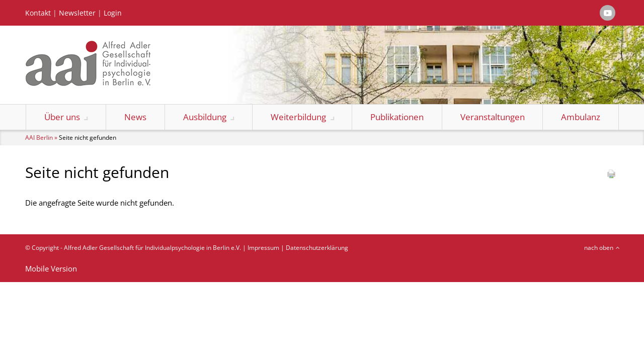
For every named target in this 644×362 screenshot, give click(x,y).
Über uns (62, 117)
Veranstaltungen (493, 117)
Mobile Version (51, 268)
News (135, 117)
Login (113, 13)
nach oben (599, 248)
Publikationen (397, 117)
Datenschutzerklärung (317, 248)
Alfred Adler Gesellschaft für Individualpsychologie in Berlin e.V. (152, 248)
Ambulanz (581, 117)
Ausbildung (205, 117)
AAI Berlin (39, 138)
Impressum (263, 248)
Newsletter (77, 13)
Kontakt (38, 13)
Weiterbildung (298, 117)
